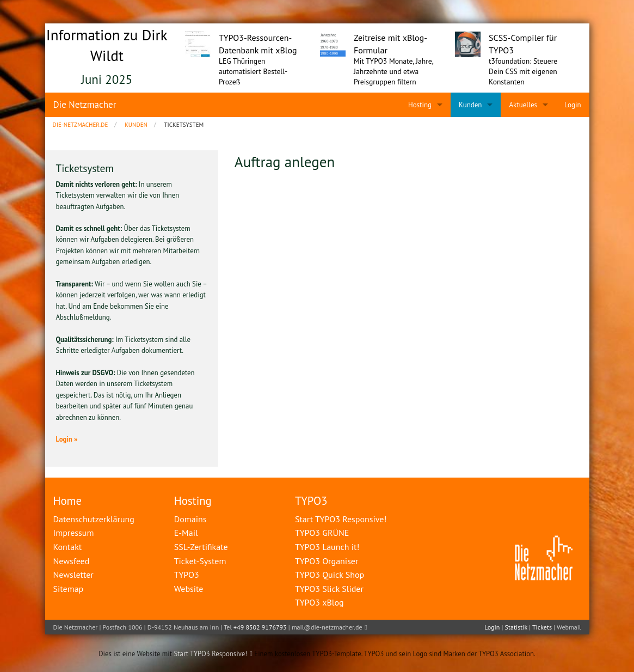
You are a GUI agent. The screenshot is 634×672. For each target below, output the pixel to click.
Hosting (193, 501)
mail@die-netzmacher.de (327, 627)
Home (68, 501)
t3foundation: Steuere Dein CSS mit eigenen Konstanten (523, 71)
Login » (67, 439)
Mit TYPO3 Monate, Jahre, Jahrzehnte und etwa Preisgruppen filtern (393, 71)
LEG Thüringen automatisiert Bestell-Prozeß (253, 71)
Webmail (569, 627)
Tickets (542, 627)
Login (492, 627)
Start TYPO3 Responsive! (210, 654)
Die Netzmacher (85, 105)
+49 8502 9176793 (260, 627)
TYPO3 (311, 501)
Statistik (516, 627)
